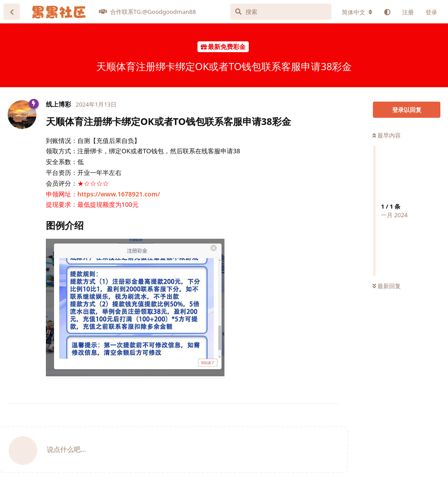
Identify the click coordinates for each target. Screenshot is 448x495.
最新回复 (387, 286)
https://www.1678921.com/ (119, 194)
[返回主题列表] (12, 12)
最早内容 (387, 135)
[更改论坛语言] (357, 12)
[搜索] (281, 12)
